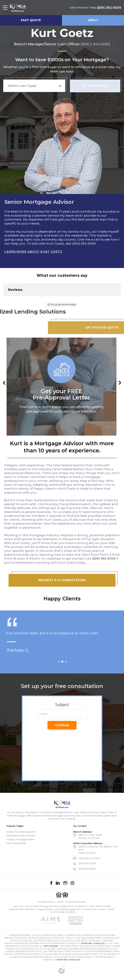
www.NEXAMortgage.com (68, 909)
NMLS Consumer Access (72, 902)
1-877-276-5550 (51, 946)
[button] (3, 299)
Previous (4, 383)
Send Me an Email (89, 858)
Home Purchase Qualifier (21, 832)
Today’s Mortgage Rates (21, 839)
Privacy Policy (46, 902)
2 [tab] (65, 662)
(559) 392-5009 (109, 8)
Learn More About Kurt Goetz (33, 249)
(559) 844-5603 (87, 869)
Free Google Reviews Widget (62, 305)
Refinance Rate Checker (21, 836)
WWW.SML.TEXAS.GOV (93, 943)
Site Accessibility (16, 843)
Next (120, 383)
